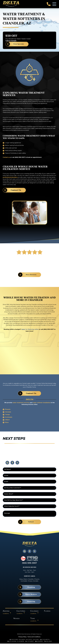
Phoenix (8, 410)
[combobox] (29, 488)
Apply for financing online (30, 330)
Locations (6, 614)
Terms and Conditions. (34, 637)
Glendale (8, 412)
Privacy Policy (22, 637)
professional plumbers (10, 178)
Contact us (6, 158)
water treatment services (21, 403)
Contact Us (16, 191)
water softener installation (42, 403)
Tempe (7, 415)
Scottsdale (9, 418)
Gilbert (7, 420)
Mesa (7, 423)
